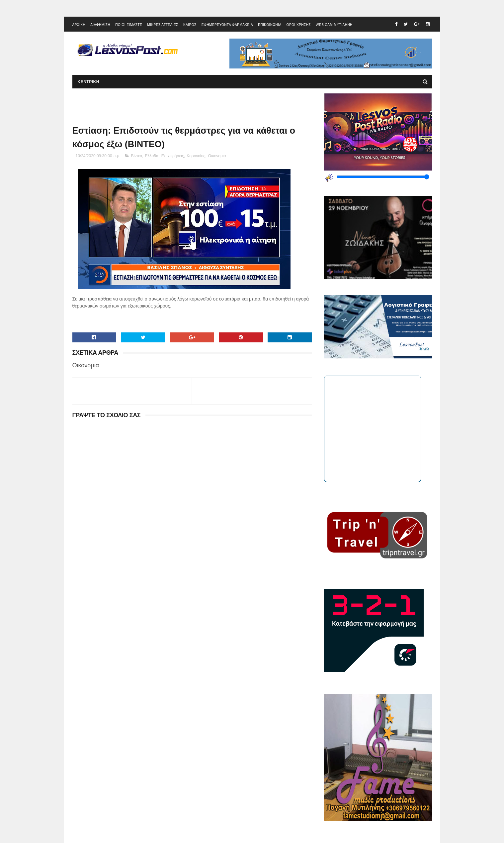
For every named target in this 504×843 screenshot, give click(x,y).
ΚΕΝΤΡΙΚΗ (88, 82)
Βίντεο (137, 156)
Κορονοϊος (196, 156)
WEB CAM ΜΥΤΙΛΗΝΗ (334, 25)
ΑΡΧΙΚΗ (79, 25)
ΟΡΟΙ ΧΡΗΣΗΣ (299, 25)
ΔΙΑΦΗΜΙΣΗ (100, 25)
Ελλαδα (152, 156)
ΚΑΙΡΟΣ (190, 25)
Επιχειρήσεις (173, 156)
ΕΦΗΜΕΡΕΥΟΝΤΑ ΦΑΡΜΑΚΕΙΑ (227, 25)
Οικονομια (217, 156)
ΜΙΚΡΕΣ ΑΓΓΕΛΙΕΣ (163, 25)
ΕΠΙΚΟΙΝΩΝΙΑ (270, 25)
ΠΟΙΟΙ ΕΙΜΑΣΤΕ (129, 25)
